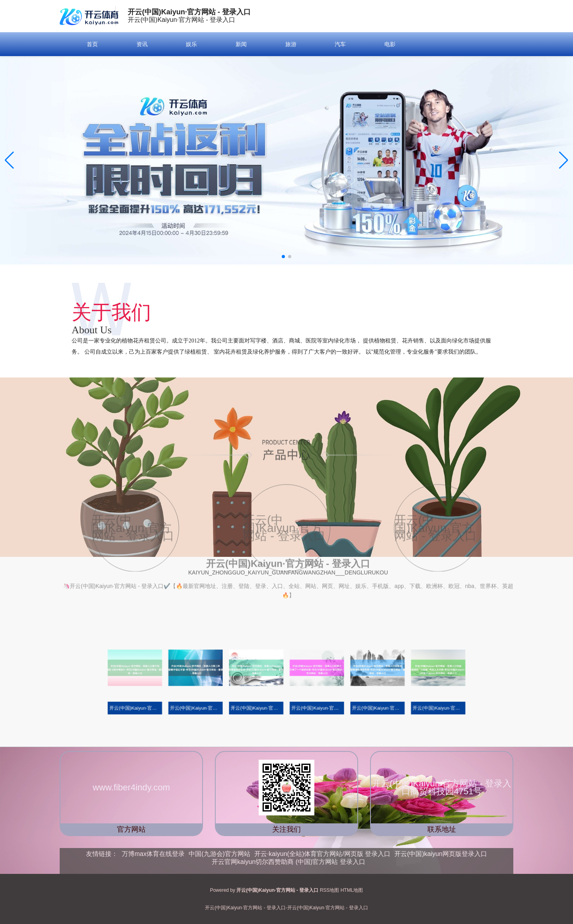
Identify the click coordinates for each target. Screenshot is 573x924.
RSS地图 (330, 890)
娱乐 (191, 44)
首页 (92, 44)
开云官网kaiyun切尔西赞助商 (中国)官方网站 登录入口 (288, 862)
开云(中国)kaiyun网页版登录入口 (441, 854)
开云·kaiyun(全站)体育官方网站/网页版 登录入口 (322, 854)
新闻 (241, 44)
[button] (564, 160)
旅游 (291, 44)
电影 (390, 44)
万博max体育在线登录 (153, 854)
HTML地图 (352, 890)
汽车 (340, 44)
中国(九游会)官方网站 (219, 854)
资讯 (142, 44)
